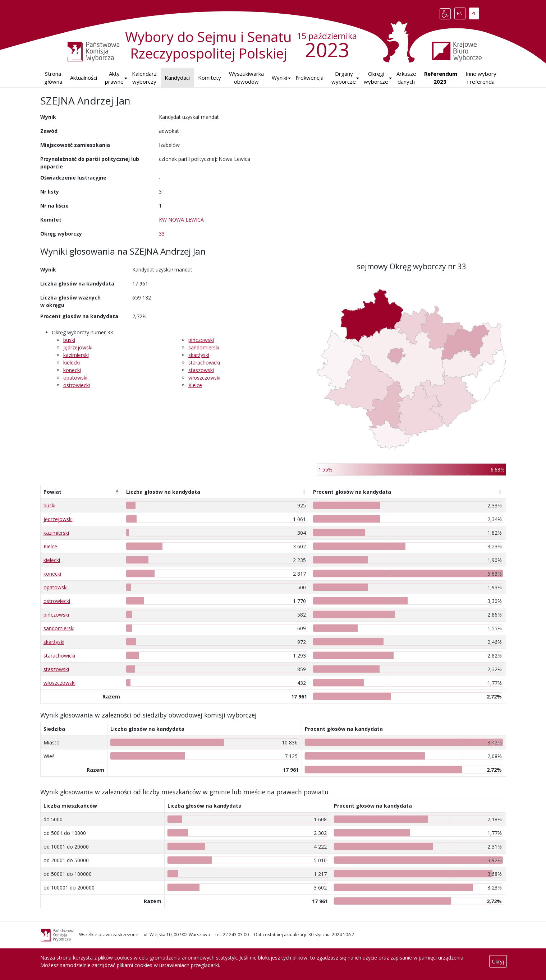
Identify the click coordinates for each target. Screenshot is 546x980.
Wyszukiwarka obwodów (246, 78)
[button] (279, 78)
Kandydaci (177, 78)
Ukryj (498, 962)
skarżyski (199, 355)
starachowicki (204, 363)
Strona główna (53, 78)
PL (475, 12)
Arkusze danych (406, 78)
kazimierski (76, 355)
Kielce (195, 385)
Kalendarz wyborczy (144, 78)
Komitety (210, 78)
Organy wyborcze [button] (344, 78)
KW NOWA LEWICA (181, 220)
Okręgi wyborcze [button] (376, 78)
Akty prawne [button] (114, 78)
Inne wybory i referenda (481, 78)
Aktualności (84, 78)
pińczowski (201, 340)
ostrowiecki (77, 385)
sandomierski (204, 347)
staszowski (201, 370)
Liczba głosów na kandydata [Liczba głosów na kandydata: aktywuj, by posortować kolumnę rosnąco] (163, 492)
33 (162, 234)
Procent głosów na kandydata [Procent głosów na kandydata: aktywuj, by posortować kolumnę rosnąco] (352, 492)
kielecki (72, 363)
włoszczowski (204, 378)
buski (69, 340)
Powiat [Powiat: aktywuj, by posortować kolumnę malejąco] (52, 492)
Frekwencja (309, 78)
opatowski (75, 378)
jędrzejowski (78, 347)
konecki (72, 370)
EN (461, 12)
